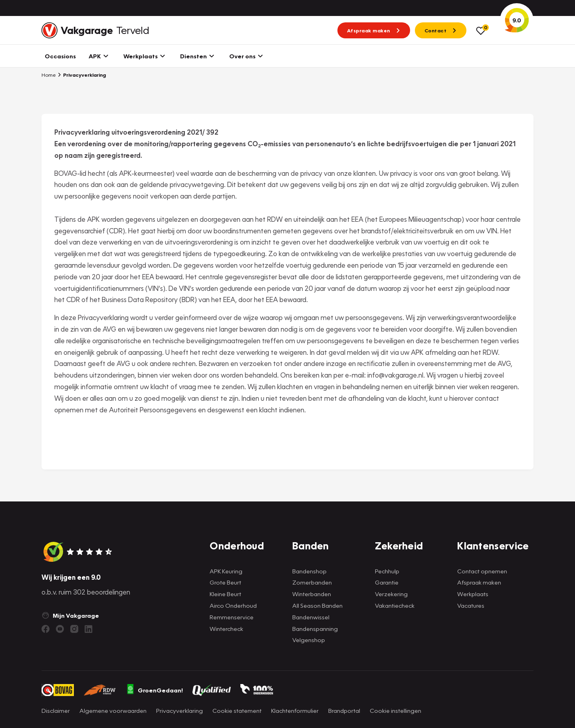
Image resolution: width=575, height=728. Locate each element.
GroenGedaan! (155, 690)
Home (49, 75)
